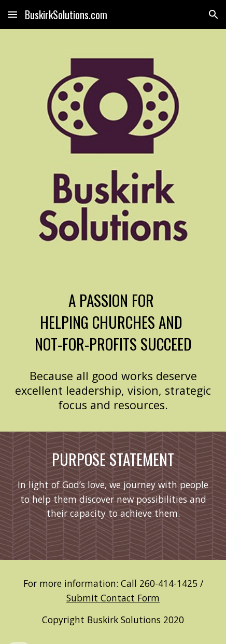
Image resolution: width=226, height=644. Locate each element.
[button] (12, 14)
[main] (113, 322)
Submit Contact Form (113, 598)
